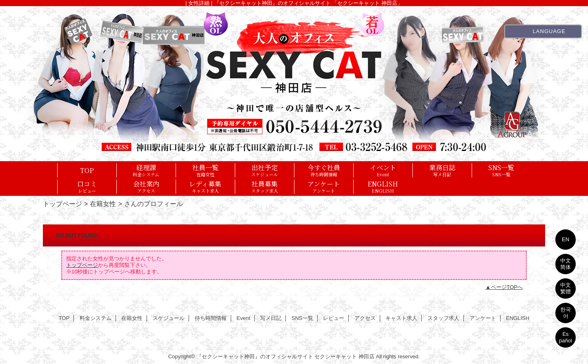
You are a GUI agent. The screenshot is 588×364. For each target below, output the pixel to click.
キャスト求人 (401, 318)
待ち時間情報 (211, 318)
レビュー (334, 318)
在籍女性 (103, 204)
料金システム (96, 318)
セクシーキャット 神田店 (344, 356)
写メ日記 (271, 318)
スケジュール (169, 318)
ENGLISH (518, 318)
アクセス (365, 318)
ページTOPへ (507, 287)
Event (243, 318)
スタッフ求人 (443, 318)
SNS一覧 (302, 318)
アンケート (483, 318)
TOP (87, 170)
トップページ (62, 204)
